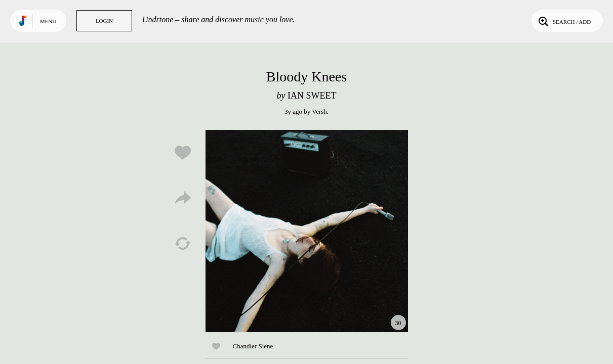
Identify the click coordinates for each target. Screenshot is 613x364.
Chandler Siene (253, 346)
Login (104, 21)
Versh (319, 111)
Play (307, 231)
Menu (48, 21)
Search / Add (564, 21)
